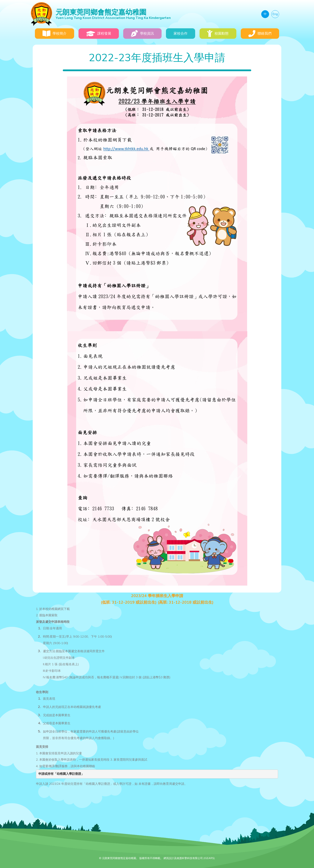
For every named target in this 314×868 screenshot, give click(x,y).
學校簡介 (55, 34)
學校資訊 (142, 34)
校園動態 (218, 34)
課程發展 (99, 34)
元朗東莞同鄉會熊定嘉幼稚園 (136, 14)
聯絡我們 (260, 34)
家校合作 (181, 34)
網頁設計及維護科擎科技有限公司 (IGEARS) (189, 858)
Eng (275, 14)
